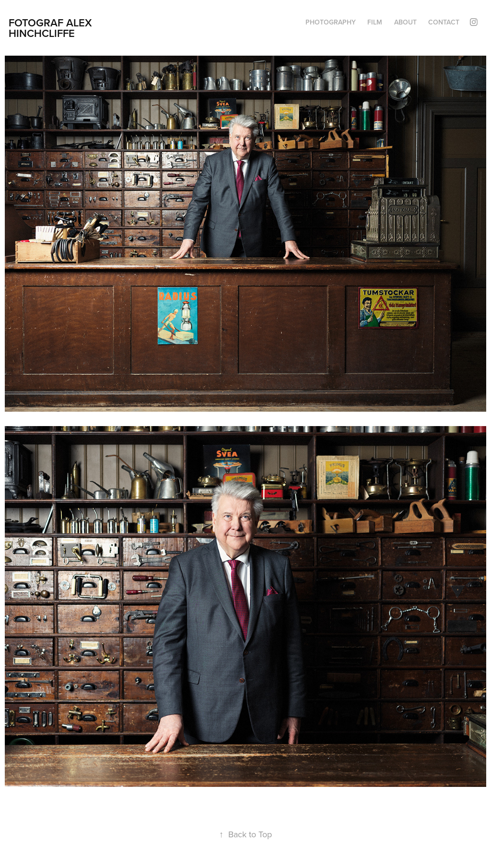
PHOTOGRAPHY (331, 22)
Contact (444, 22)
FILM (375, 22)
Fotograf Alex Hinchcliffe (52, 28)
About (405, 22)
